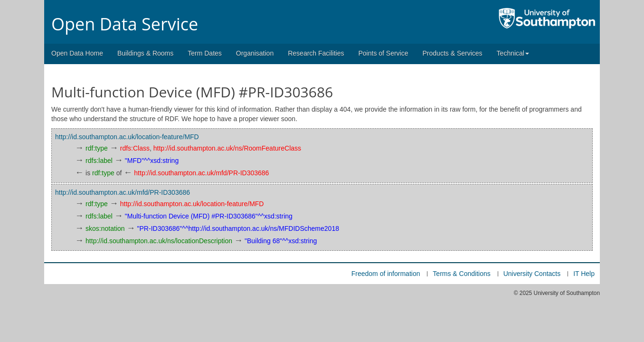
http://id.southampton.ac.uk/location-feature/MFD (127, 137)
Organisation (255, 53)
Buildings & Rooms (145, 53)
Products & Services (453, 53)
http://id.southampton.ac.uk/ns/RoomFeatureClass (227, 148)
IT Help (584, 274)
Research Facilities (316, 53)
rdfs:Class (135, 148)
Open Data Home (77, 53)
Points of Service (383, 53)
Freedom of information (386, 274)
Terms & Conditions (461, 274)
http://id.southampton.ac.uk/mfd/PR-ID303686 (201, 173)
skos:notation (105, 228)
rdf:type (97, 148)
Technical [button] (513, 53)
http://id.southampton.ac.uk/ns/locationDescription (159, 241)
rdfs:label (99, 161)
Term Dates (205, 53)
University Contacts (532, 274)
